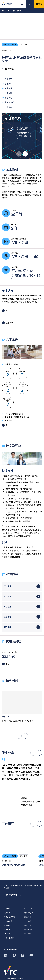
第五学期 (8, 627)
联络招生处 (28, 909)
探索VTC (7, 930)
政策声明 (27, 925)
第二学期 (8, 597)
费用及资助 (8, 102)
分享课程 (8, 69)
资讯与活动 (8, 921)
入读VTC (7, 913)
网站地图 (27, 917)
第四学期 (8, 617)
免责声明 (27, 921)
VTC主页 (7, 934)
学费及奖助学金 (10, 917)
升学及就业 (8, 93)
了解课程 (7, 909)
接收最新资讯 (14, 895)
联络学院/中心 (29, 913)
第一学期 (8, 586)
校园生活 (7, 925)
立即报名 (39, 4)
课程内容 (7, 98)
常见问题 (27, 934)
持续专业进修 (9, 938)
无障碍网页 (28, 930)
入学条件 (7, 88)
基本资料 (7, 84)
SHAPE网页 (7, 536)
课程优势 (7, 79)
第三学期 (8, 607)
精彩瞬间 (7, 107)
